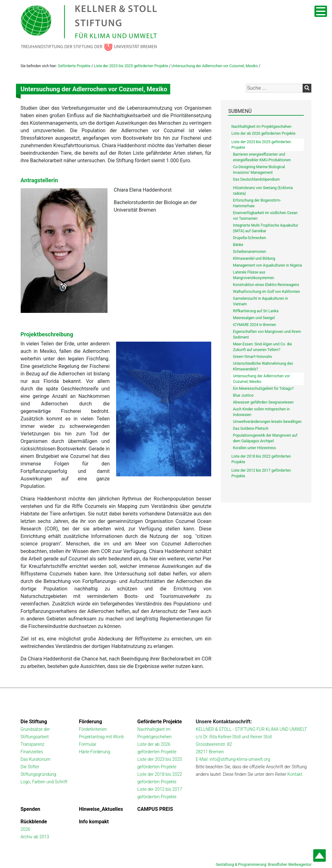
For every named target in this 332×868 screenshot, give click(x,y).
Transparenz (33, 744)
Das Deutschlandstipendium (256, 179)
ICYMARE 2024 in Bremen (254, 325)
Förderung (90, 722)
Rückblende (34, 822)
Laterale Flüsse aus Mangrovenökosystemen (253, 275)
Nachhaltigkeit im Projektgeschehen (261, 127)
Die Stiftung (34, 722)
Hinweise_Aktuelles (101, 809)
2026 (26, 829)
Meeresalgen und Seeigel (254, 318)
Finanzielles (32, 752)
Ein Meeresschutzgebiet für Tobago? (263, 389)
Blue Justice (243, 395)
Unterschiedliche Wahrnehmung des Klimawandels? (263, 366)
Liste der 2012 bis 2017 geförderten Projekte (261, 473)
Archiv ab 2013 (35, 837)
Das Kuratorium (36, 759)
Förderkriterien (93, 729)
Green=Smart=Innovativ (252, 357)
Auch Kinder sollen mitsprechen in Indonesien (261, 412)
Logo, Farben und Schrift (44, 782)
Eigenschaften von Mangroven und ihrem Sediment (267, 334)
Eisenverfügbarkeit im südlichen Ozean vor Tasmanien (265, 216)
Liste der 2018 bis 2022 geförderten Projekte (261, 459)
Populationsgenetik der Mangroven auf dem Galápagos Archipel (265, 438)
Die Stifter (30, 767)
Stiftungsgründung (38, 774)
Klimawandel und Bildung (254, 258)
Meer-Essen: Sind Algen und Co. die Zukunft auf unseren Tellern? (262, 347)
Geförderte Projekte (74, 66)
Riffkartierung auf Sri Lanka (255, 311)
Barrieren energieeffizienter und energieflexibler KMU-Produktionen (262, 157)
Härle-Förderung (94, 752)
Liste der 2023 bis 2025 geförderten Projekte (131, 66)
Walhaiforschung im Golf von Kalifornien (266, 292)
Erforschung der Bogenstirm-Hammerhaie (257, 203)
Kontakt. (295, 774)
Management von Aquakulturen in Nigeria (267, 265)
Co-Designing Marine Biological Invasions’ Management (259, 170)
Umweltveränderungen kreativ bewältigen (267, 422)
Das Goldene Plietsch (250, 429)
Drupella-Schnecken (249, 238)
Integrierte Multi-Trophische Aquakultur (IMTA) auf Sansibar (265, 228)
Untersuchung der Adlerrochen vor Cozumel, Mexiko (215, 66)
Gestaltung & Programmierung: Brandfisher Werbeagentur (263, 865)
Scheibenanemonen (249, 252)
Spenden (31, 809)
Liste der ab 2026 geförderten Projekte (263, 133)
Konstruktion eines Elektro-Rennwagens (266, 285)
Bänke (238, 245)
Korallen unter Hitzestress (254, 448)
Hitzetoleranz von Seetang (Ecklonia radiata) (263, 191)
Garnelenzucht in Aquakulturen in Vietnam (260, 301)
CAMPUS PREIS (155, 809)
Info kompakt (94, 822)
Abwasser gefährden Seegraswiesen (263, 402)
